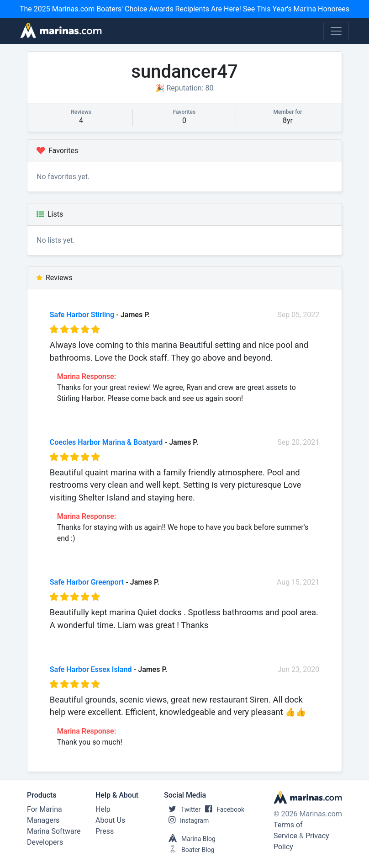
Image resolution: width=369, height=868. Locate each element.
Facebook (222, 809)
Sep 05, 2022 (298, 315)
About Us (110, 820)
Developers (45, 842)
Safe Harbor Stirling (82, 315)
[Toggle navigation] (336, 31)
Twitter (182, 809)
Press (105, 831)
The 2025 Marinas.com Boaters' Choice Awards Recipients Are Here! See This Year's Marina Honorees (184, 9)
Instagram (186, 820)
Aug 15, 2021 (298, 582)
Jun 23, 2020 (299, 669)
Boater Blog (189, 850)
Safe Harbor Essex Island (91, 669)
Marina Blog (190, 839)
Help (103, 809)
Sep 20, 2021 (298, 442)
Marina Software (54, 831)
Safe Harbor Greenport (87, 582)
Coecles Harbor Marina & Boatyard (106, 442)
